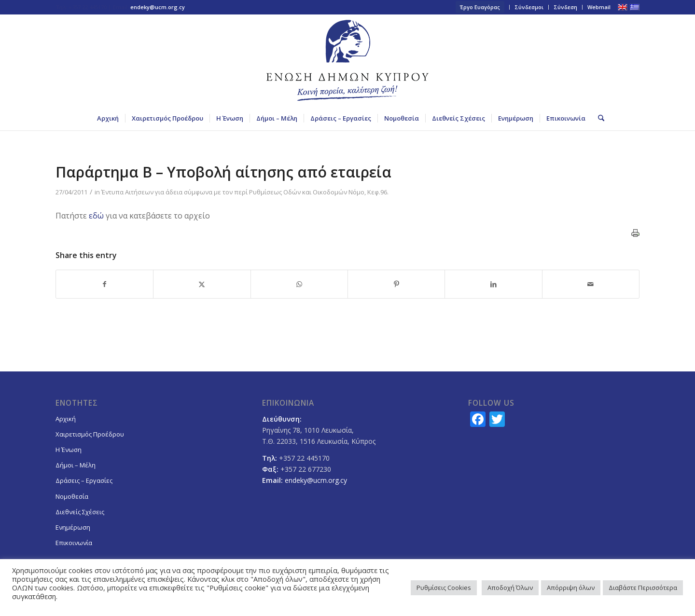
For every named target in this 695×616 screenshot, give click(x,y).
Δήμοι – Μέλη (76, 465)
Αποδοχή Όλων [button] (510, 588)
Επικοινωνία (74, 543)
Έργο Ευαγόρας (480, 7)
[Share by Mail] (591, 284)
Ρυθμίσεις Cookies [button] (444, 588)
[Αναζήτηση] (598, 118)
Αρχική (66, 419)
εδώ (96, 216)
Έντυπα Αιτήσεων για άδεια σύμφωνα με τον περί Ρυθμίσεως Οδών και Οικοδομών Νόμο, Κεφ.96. (245, 192)
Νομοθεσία (72, 496)
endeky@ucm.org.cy (158, 7)
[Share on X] (202, 284)
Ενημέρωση (73, 527)
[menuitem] (480, 7)
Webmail (599, 7)
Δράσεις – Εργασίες (84, 480)
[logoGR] (347, 60)
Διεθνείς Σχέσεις (80, 512)
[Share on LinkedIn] (493, 284)
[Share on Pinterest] (396, 284)
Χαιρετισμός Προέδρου (90, 434)
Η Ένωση (69, 450)
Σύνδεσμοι (529, 7)
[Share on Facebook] (104, 284)
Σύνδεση (565, 7)
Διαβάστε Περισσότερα (643, 588)
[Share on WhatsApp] (299, 284)
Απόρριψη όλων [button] (571, 588)
